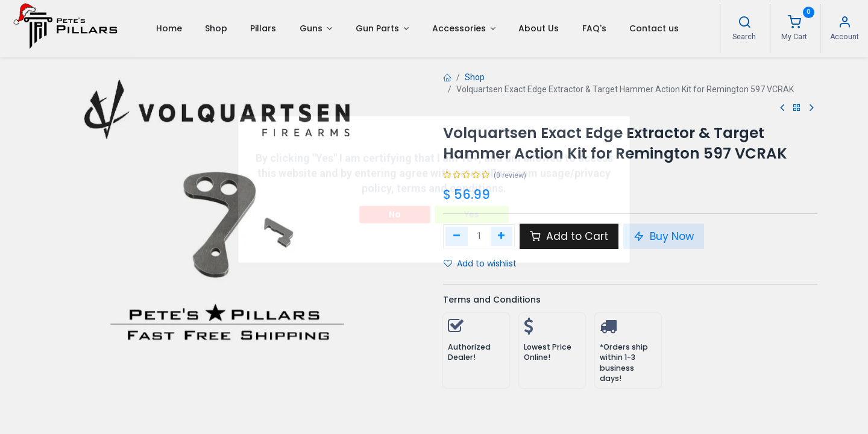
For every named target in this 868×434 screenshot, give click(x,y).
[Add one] (502, 236)
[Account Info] (844, 24)
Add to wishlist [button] (480, 263)
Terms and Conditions (492, 300)
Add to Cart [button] (569, 236)
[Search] (744, 24)
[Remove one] (457, 236)
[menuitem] (168, 28)
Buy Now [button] (664, 236)
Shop (475, 77)
